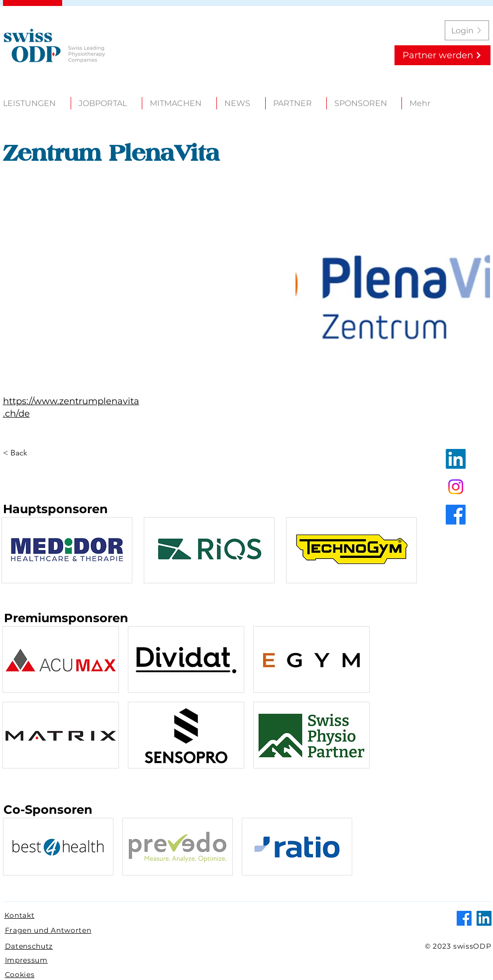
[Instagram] (456, 487)
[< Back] (22, 453)
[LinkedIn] (456, 459)
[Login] (467, 30)
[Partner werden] (443, 55)
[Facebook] (456, 515)
